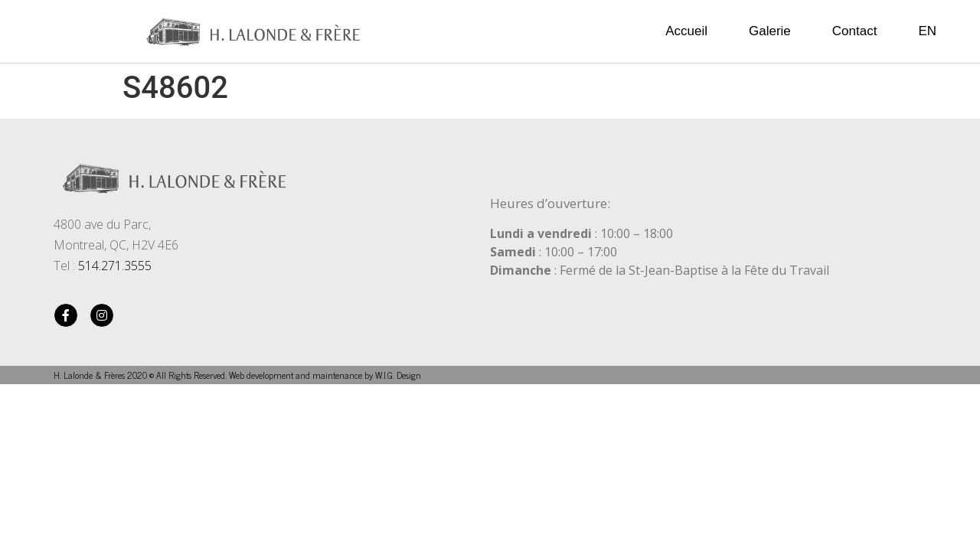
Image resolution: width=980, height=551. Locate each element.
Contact (855, 31)
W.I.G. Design (398, 375)
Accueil (686, 31)
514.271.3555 (115, 266)
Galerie (770, 31)
